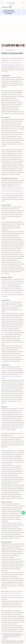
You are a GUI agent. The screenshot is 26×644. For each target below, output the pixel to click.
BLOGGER (16, 255)
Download (19, 12)
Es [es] (2, 3)
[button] (8, 3)
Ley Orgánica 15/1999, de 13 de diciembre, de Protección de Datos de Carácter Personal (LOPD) (13, 160)
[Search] (22, 7)
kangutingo (6, 44)
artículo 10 (10, 32)
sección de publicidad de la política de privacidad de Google (12, 348)
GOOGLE (4, 267)
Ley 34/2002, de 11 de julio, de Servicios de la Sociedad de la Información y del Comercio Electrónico (13, 34)
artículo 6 (4, 432)
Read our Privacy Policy (15, 636)
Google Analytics (5, 274)
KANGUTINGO (17, 38)
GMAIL (3, 265)
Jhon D (21, 40)
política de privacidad (10, 265)
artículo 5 (4, 436)
